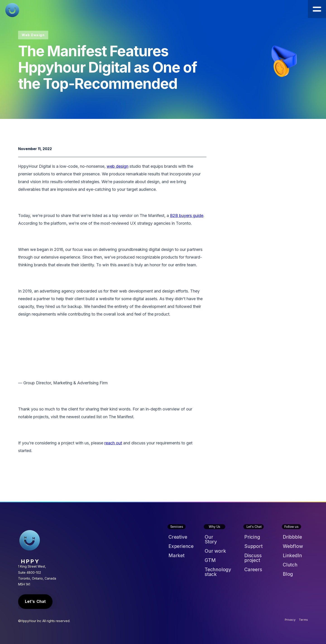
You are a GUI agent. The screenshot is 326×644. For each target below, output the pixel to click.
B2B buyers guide (187, 216)
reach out (113, 443)
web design (117, 166)
